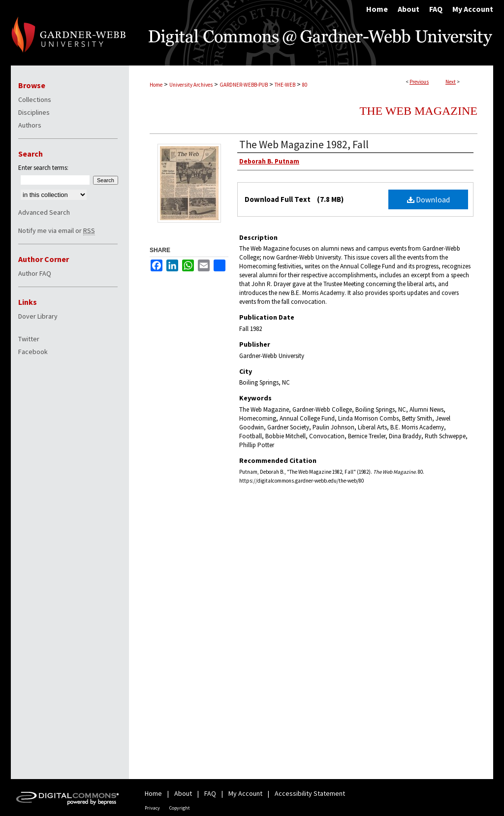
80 (305, 85)
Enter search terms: (43, 168)
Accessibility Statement (310, 793)
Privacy (152, 808)
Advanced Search (44, 212)
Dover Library (38, 316)
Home (156, 85)
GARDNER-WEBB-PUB (244, 85)
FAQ (210, 793)
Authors (30, 125)
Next (451, 82)
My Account (245, 793)
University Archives (191, 85)
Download (428, 199)
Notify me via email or (57, 230)
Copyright (180, 808)
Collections (35, 99)
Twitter (29, 339)
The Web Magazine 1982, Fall (304, 144)
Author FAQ (35, 273)
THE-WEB (285, 85)
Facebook (33, 352)
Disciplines (34, 112)
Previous (419, 82)
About (183, 793)
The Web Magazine (418, 111)
